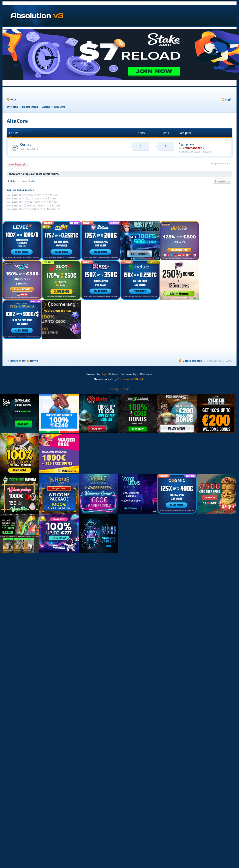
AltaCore (17, 121)
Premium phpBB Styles (131, 379)
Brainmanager (192, 148)
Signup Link (187, 144)
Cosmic (26, 144)
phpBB (105, 374)
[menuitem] (11, 100)
